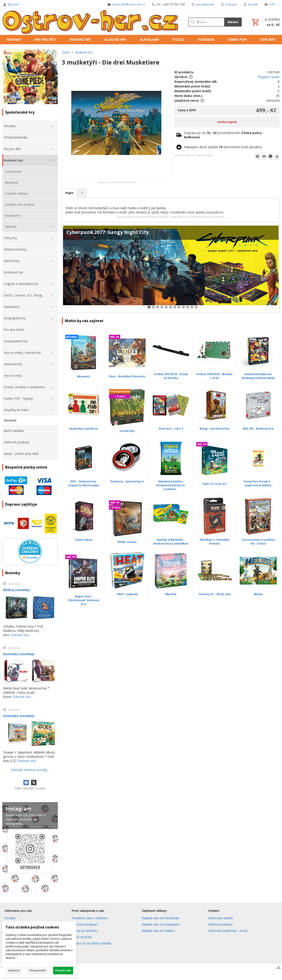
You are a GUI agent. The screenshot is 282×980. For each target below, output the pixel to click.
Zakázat (14, 970)
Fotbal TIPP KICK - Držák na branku (171, 376)
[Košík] (265, 22)
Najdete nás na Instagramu (161, 924)
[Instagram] (30, 849)
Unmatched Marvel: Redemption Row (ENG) (258, 376)
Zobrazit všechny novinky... (30, 770)
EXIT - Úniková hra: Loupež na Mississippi (83, 483)
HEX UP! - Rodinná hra (258, 429)
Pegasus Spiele (269, 77)
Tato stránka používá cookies (32, 927)
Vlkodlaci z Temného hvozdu (214, 542)
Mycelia (171, 594)
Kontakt (10, 918)
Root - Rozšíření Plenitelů (127, 376)
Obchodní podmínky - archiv (228, 931)
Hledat (233, 22)
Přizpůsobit (38, 970)
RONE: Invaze (127, 542)
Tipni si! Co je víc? (215, 484)
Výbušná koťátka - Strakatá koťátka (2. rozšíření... (171, 485)
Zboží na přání (82, 937)
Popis (69, 193)
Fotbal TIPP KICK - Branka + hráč (214, 376)
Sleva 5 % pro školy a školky (91, 943)
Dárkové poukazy (221, 924)
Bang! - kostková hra (214, 429)
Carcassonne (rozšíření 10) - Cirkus (258, 542)
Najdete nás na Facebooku (161, 918)
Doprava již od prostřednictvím (224, 135)
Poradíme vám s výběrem (90, 918)
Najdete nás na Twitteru (158, 931)
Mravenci (84, 376)
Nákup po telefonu (84, 931)
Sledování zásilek (221, 918)
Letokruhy (127, 431)
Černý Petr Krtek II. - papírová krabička (258, 483)
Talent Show (83, 540)
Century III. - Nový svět (215, 594)
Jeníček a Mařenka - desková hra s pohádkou (171, 542)
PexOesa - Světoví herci (127, 481)
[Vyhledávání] (206, 22)
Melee (258, 594)
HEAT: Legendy (127, 594)
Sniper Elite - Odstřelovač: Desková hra (84, 600)
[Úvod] (91, 22)
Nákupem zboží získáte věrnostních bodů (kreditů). (223, 147)
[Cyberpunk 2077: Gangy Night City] (171, 269)
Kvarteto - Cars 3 (171, 429)
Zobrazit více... (21, 635)
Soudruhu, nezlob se (83, 429)
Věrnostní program (85, 924)
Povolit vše (63, 970)
